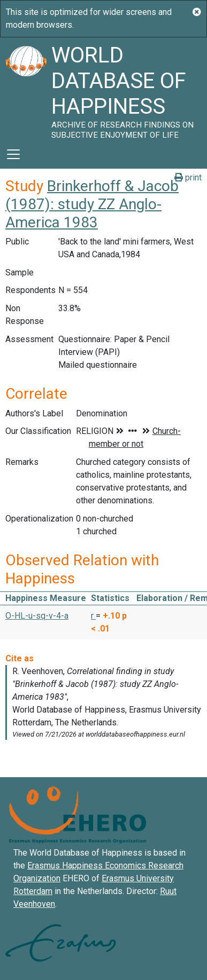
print (188, 177)
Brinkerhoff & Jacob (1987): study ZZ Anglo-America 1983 (92, 204)
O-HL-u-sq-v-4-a (37, 616)
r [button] (93, 616)
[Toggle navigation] (13, 154)
